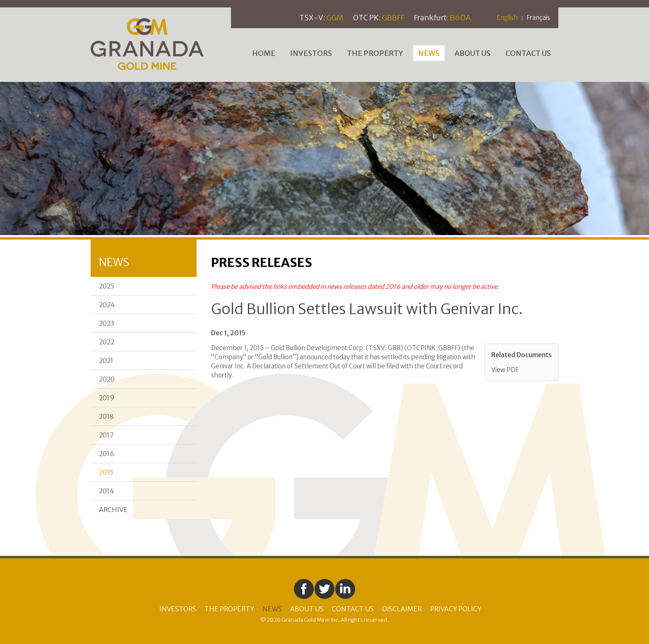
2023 (107, 323)
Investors (311, 53)
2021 (106, 360)
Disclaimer (402, 609)
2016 (107, 454)
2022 (107, 342)
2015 (106, 472)
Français (538, 18)
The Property (375, 53)
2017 (106, 435)
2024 (107, 305)
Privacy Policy (456, 609)
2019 (107, 398)
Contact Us (528, 53)
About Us (472, 53)
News (429, 53)
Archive (113, 509)
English (507, 18)
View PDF (505, 370)
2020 (107, 379)
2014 (107, 491)
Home (264, 53)
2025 (107, 286)
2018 (106, 416)
